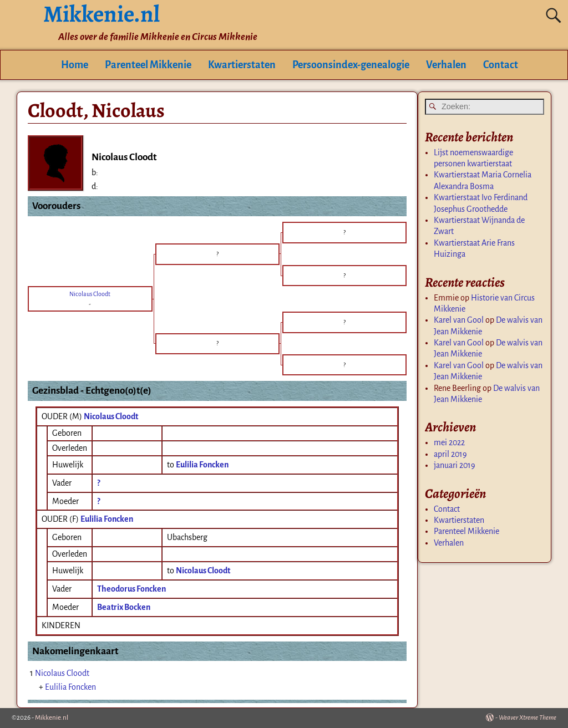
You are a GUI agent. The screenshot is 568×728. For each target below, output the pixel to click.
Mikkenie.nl (52, 718)
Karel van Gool (459, 320)
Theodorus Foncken (131, 589)
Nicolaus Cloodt (111, 416)
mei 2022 (449, 442)
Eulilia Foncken (107, 519)
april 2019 (450, 454)
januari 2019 (455, 465)
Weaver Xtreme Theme (528, 718)
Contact (501, 65)
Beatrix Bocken (124, 607)
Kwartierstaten (242, 65)
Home (75, 65)
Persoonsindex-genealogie (351, 65)
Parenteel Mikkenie (148, 65)
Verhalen (446, 65)
